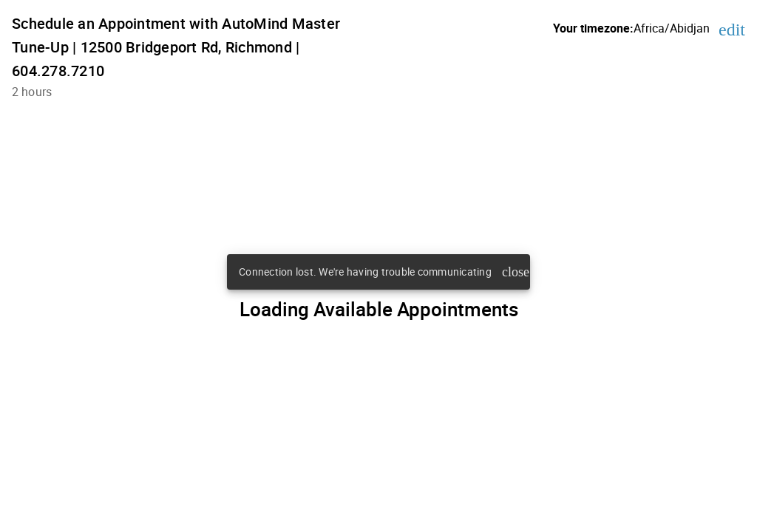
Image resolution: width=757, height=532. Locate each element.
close (513, 272)
